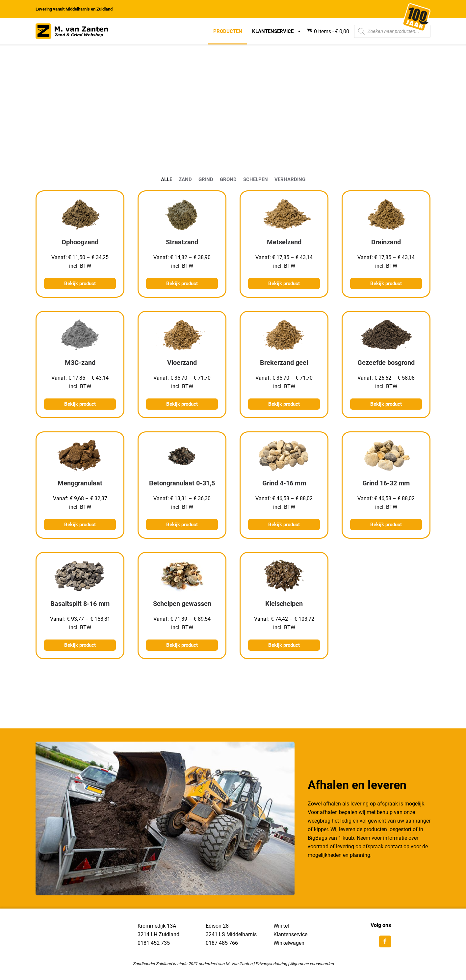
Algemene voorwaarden (312, 964)
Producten (228, 31)
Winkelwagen (289, 943)
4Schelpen (256, 179)
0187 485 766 (222, 943)
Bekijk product (80, 284)
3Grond (228, 179)
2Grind (206, 179)
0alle (167, 179)
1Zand (185, 179)
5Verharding (290, 179)
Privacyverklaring (271, 964)
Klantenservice (273, 31)
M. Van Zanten (239, 964)
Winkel (281, 926)
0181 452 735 (154, 943)
